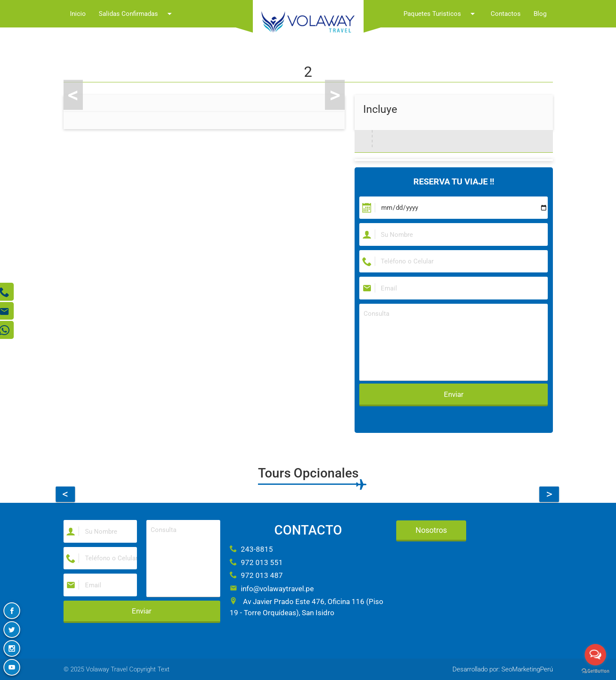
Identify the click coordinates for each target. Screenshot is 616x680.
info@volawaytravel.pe (272, 589)
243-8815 (251, 549)
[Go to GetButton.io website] (595, 671)
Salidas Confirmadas (137, 14)
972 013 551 (256, 562)
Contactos (506, 14)
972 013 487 (256, 575)
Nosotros (431, 530)
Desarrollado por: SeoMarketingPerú (503, 669)
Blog (540, 14)
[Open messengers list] (595, 655)
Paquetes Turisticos (441, 14)
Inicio (78, 14)
